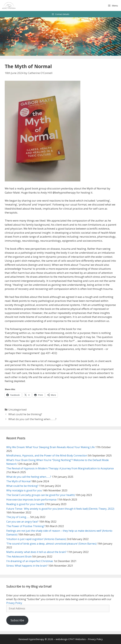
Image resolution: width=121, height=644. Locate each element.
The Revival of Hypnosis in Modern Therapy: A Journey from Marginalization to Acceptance (60, 468)
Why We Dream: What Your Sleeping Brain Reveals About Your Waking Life (50, 447)
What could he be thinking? (25, 414)
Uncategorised (17, 409)
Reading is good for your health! (25, 504)
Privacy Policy (14, 603)
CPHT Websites (77, 639)
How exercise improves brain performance (31, 500)
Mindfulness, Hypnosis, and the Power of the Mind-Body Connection (47, 456)
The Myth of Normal (18, 481)
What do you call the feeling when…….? (32, 419)
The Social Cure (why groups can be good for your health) (40, 495)
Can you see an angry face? (22, 522)
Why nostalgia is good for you (24, 490)
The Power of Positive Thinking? (26, 526)
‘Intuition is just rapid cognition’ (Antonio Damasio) (36, 539)
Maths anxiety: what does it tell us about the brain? (36, 552)
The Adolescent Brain (19, 557)
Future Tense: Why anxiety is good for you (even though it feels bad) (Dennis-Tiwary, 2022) (60, 509)
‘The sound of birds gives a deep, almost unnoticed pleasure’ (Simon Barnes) (51, 544)
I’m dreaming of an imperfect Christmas (30, 561)
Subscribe (17, 620)
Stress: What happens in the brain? (27, 566)
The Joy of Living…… (18, 517)
